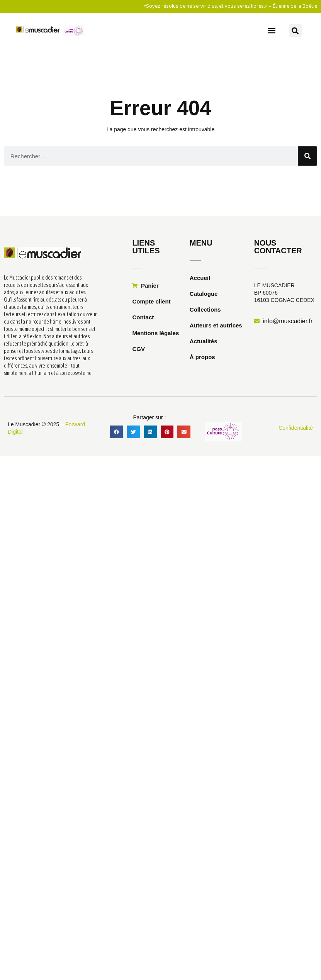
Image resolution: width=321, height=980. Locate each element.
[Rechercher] (307, 156)
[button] (271, 30)
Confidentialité (296, 428)
